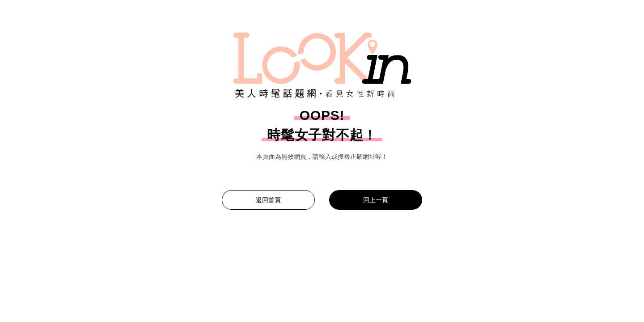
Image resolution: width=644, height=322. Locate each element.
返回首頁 (268, 200)
